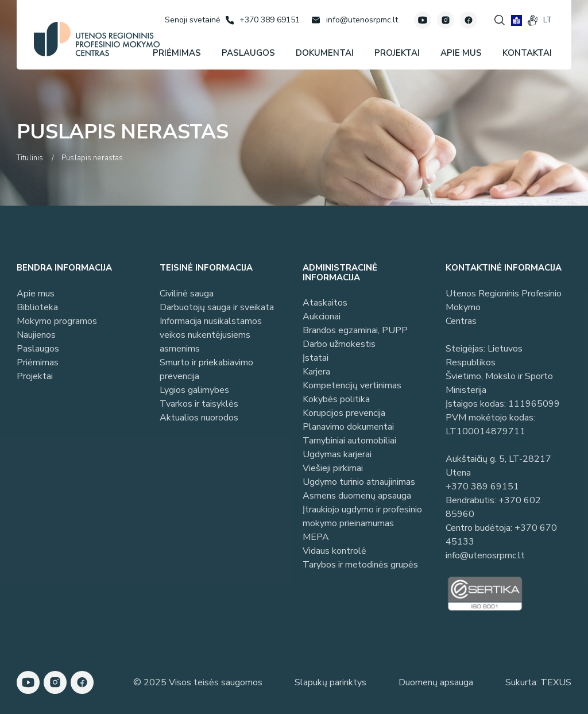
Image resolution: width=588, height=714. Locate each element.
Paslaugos (38, 349)
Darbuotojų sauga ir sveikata (217, 307)
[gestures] (533, 20)
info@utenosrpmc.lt (485, 555)
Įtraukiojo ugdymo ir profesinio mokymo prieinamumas (362, 516)
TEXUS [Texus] (556, 682)
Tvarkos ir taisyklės (199, 404)
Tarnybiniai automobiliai (349, 441)
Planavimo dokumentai (348, 427)
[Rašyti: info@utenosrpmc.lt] (355, 20)
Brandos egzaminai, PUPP (355, 330)
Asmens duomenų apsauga (357, 496)
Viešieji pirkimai (333, 468)
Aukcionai (322, 317)
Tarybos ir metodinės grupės (360, 565)
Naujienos (36, 335)
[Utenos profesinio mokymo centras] (97, 39)
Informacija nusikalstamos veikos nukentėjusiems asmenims (211, 335)
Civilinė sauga (187, 294)
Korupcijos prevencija (344, 413)
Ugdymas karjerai (337, 454)
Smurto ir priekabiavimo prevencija (206, 369)
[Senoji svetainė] (192, 20)
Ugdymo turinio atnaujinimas (359, 482)
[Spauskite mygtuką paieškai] (500, 20)
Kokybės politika (336, 399)
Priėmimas (38, 362)
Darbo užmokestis (339, 344)
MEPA (316, 537)
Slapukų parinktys (330, 682)
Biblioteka (37, 307)
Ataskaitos (325, 303)
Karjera (316, 372)
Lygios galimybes (194, 390)
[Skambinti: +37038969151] (263, 20)
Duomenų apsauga (436, 682)
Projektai (35, 376)
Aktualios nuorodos (199, 418)
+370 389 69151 (482, 487)
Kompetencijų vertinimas (352, 385)
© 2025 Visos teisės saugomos (198, 682)
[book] (517, 20)
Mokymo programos (57, 321)
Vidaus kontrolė (334, 551)
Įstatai (316, 358)
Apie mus (36, 294)
